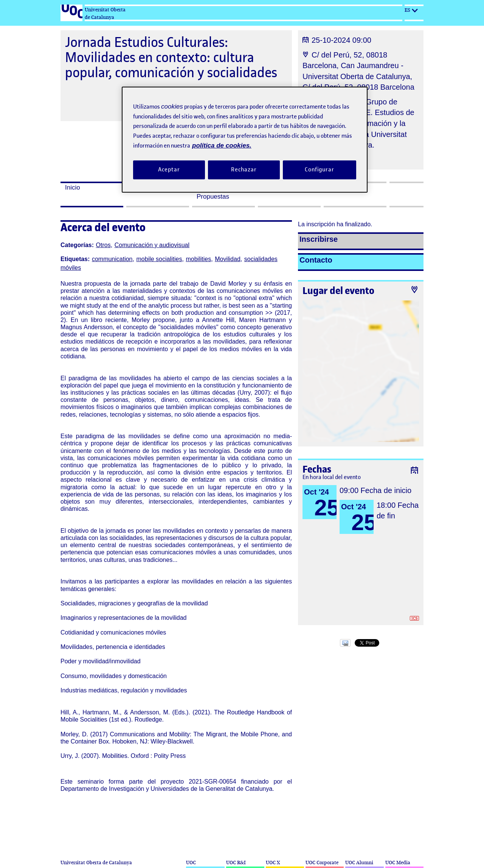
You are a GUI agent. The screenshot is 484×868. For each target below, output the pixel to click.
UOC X (273, 863)
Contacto (316, 260)
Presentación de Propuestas (220, 192)
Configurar (320, 170)
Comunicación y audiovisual (152, 245)
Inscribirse (319, 239)
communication (112, 259)
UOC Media (398, 863)
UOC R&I (236, 863)
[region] (245, 139)
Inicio (73, 187)
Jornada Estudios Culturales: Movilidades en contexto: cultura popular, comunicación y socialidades (171, 57)
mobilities (198, 259)
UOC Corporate (322, 863)
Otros (103, 245)
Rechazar (244, 170)
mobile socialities (159, 259)
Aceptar (169, 170)
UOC (191, 863)
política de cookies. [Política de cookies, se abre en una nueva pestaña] (222, 145)
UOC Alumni (359, 863)
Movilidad (228, 259)
